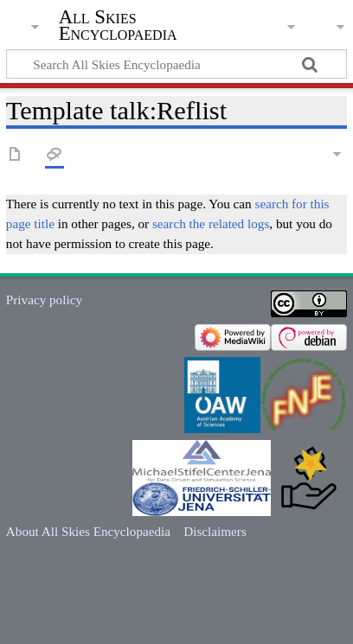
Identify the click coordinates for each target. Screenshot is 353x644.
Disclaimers (215, 531)
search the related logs (211, 223)
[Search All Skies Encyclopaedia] (176, 64)
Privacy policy (44, 300)
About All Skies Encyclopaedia (88, 531)
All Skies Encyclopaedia (118, 25)
